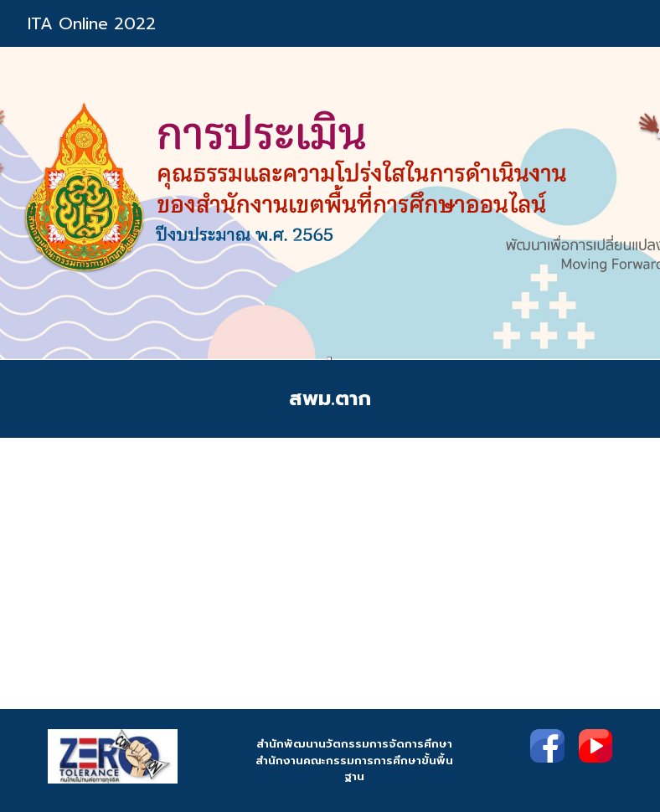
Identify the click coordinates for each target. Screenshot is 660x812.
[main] (330, 399)
